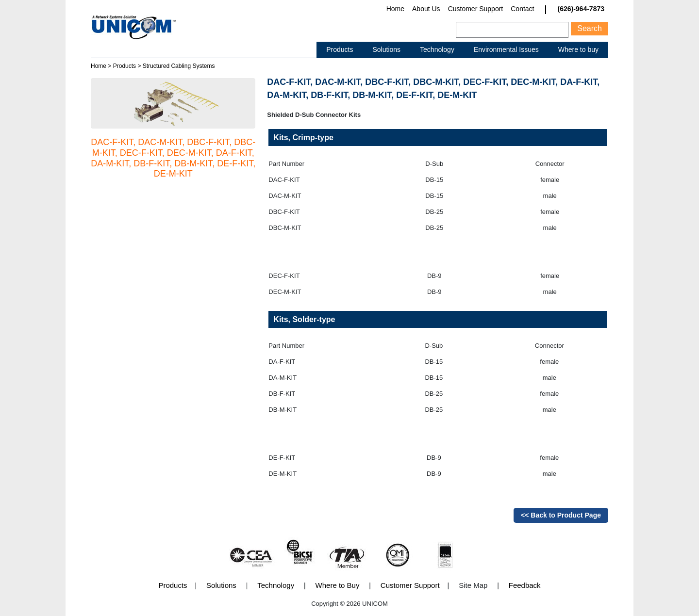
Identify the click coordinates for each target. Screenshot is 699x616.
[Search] (512, 30)
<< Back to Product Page (561, 515)
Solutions (386, 49)
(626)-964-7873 (581, 9)
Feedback (525, 585)
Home (395, 9)
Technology (437, 49)
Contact (522, 9)
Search (590, 28)
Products (340, 49)
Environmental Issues (506, 49)
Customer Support (476, 9)
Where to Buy (338, 585)
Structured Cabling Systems (179, 66)
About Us (426, 9)
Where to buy (578, 49)
